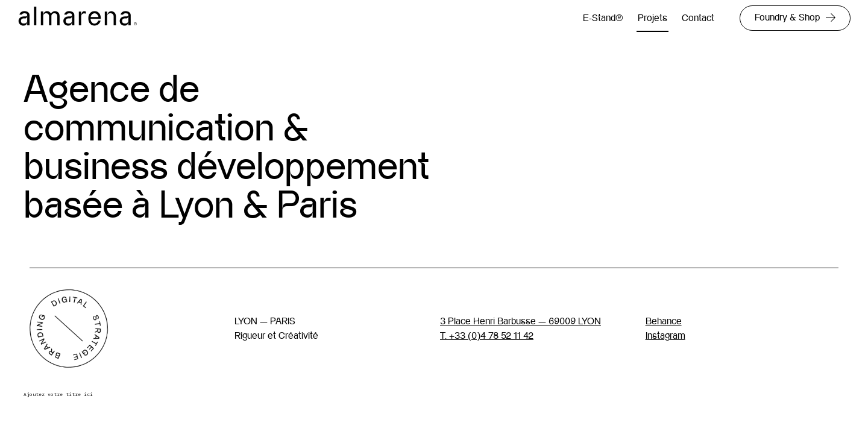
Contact (698, 18)
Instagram (665, 335)
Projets (653, 18)
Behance (664, 321)
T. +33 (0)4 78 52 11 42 (487, 335)
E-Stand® (603, 18)
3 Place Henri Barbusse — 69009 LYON (520, 321)
